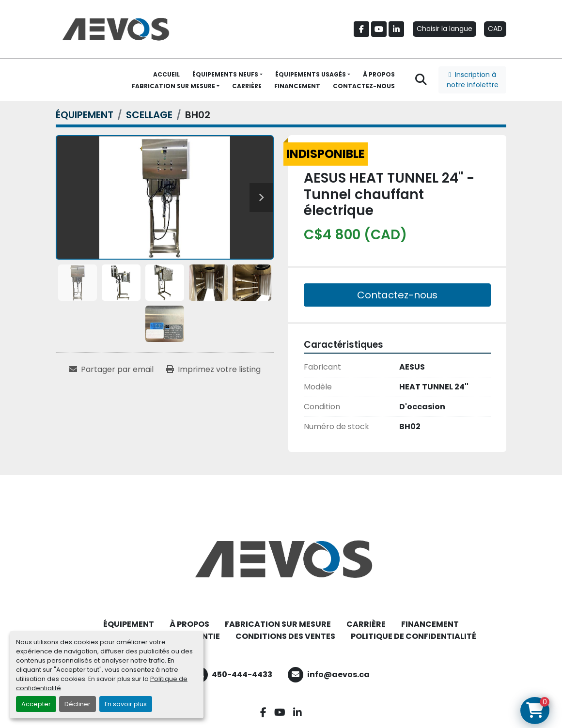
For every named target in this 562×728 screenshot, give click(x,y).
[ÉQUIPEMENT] (85, 115)
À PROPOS (379, 74)
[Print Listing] (213, 370)
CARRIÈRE (247, 86)
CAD (495, 29)
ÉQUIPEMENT (129, 624)
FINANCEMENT (297, 86)
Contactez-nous (397, 295)
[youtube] (379, 29)
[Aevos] (281, 559)
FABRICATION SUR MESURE (173, 86)
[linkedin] (396, 29)
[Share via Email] (111, 370)
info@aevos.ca (338, 674)
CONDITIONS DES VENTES (285, 636)
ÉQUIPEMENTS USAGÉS (311, 74)
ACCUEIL (166, 74)
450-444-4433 (242, 674)
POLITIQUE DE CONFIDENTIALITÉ (414, 636)
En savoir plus (126, 704)
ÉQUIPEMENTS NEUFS (225, 74)
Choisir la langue (445, 29)
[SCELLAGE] (149, 115)
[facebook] (361, 29)
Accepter (36, 704)
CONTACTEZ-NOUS (364, 86)
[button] (227, 75)
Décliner (78, 704)
